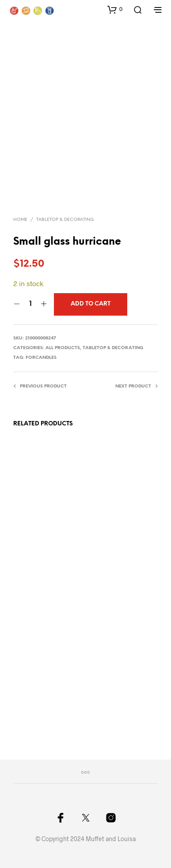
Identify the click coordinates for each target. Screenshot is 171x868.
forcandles (41, 358)
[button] (115, 9)
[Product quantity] (30, 304)
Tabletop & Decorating (65, 220)
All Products (63, 348)
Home (20, 220)
